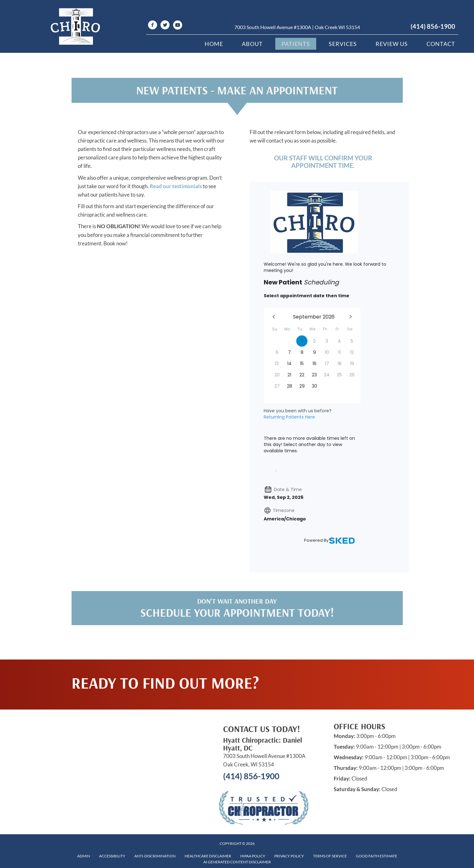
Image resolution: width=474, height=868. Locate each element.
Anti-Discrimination (155, 856)
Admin (84, 856)
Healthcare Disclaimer (208, 856)
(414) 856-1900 (433, 26)
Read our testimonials (176, 186)
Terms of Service (330, 856)
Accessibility (112, 856)
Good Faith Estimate (377, 856)
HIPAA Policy (253, 856)
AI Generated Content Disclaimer (237, 862)
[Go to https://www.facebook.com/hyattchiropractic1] (152, 26)
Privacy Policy (289, 856)
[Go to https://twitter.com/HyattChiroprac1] (165, 26)
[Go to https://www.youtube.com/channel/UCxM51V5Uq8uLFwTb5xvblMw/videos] (177, 26)
